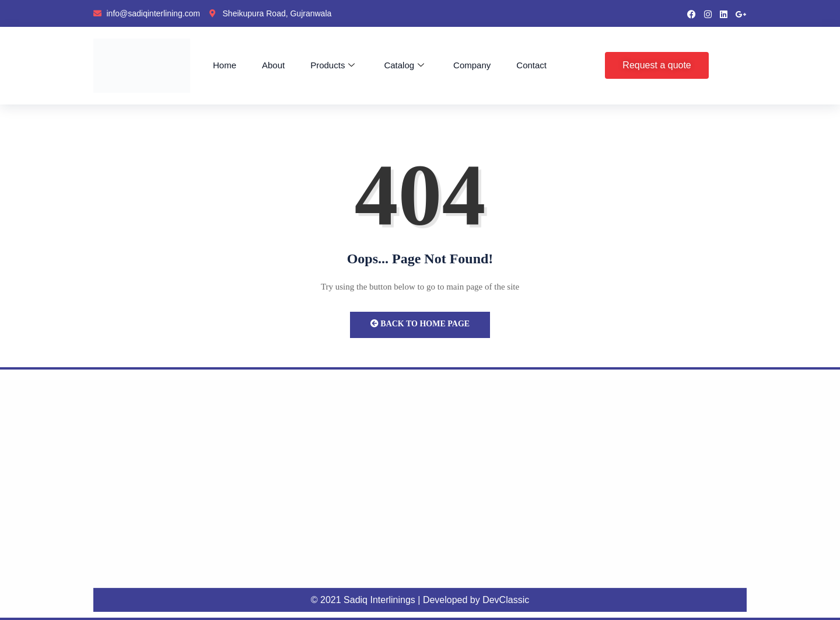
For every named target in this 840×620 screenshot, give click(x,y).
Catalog (404, 65)
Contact (531, 65)
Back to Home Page (420, 324)
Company (472, 65)
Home (225, 65)
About (273, 65)
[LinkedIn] (724, 13)
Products (332, 65)
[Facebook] (692, 13)
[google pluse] (741, 13)
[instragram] (708, 13)
